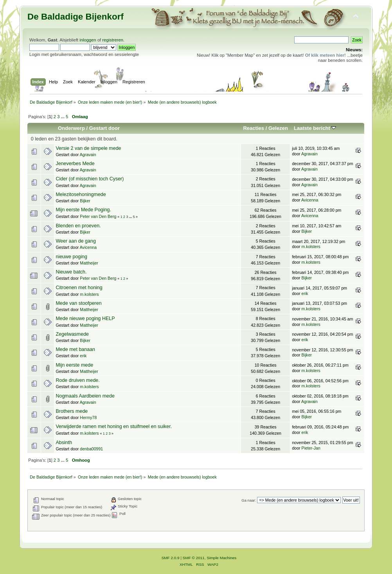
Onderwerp (71, 128)
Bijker (85, 201)
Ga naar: (249, 500)
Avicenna (310, 200)
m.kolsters (311, 247)
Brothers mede (72, 411)
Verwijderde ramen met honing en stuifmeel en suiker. (114, 426)
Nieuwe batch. (71, 272)
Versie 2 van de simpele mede (88, 148)
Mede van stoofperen (78, 303)
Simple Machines (221, 558)
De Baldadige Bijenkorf (76, 17)
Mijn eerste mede (74, 365)
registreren (113, 40)
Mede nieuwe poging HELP (85, 318)
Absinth (64, 443)
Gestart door (104, 128)
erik (305, 293)
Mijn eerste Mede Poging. (83, 210)
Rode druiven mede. (77, 380)
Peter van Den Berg (98, 216)
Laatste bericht (315, 128)
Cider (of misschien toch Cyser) (90, 179)
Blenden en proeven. (78, 226)
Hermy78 (88, 417)
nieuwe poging (71, 257)
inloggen (88, 40)
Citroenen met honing (79, 288)
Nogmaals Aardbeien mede (85, 396)
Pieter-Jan (311, 448)
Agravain (88, 155)
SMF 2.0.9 (171, 558)
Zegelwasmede (72, 334)
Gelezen (278, 128)
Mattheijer (89, 263)
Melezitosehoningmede (81, 194)
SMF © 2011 (194, 558)
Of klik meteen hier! (325, 55)
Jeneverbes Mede (75, 164)
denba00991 (91, 449)
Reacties (254, 128)
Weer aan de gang (76, 241)
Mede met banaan (75, 349)
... (63, 117)
